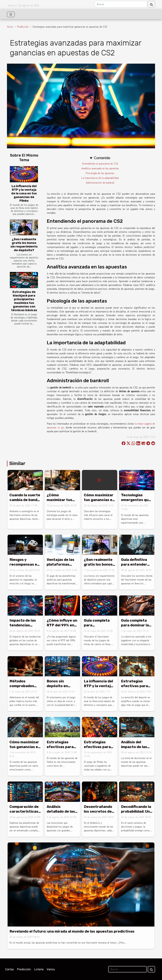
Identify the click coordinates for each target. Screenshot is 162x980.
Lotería (39, 969)
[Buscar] (121, 4)
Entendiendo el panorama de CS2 (100, 164)
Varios (51, 969)
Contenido (102, 158)
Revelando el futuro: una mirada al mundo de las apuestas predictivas (72, 931)
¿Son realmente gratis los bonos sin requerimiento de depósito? (24, 245)
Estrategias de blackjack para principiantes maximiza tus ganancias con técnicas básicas (24, 301)
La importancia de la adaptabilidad (100, 178)
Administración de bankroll (100, 183)
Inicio (10, 27)
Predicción (23, 27)
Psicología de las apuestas (100, 173)
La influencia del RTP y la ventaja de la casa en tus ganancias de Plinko (24, 193)
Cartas (9, 969)
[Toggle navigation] (11, 14)
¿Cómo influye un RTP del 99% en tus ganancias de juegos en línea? (62, 627)
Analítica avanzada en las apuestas (100, 168)
